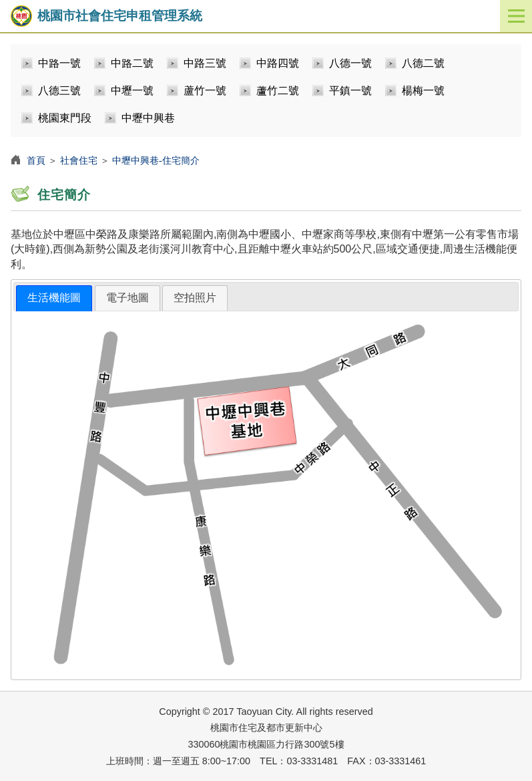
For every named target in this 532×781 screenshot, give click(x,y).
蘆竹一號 (205, 91)
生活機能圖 (54, 298)
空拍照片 (195, 298)
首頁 (36, 160)
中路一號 (59, 63)
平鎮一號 (350, 91)
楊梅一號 (423, 91)
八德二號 (423, 63)
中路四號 (278, 63)
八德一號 (350, 63)
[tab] (54, 298)
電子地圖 (127, 298)
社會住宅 (79, 160)
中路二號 (132, 63)
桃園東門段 (65, 118)
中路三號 (205, 63)
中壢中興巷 (148, 118)
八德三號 (59, 91)
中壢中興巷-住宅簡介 (156, 160)
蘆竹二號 (278, 91)
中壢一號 (132, 91)
